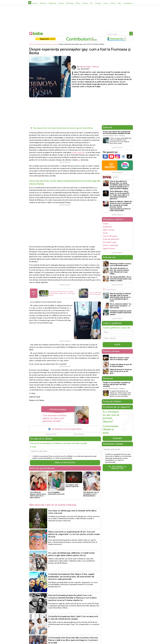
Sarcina (35, 3)
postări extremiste (78, 152)
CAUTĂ (117, 345)
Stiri (91, 3)
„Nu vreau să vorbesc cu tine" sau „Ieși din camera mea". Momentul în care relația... (119, 271)
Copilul (61, 3)
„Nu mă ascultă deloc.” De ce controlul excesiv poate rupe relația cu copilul (121, 279)
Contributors (128, 3)
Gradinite (107, 227)
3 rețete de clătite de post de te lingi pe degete (121, 366)
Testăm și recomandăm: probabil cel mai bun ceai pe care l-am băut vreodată (117, 385)
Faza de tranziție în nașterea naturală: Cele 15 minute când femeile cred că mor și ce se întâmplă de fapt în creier (120, 297)
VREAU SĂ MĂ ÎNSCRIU (65, 462)
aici (79, 160)
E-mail (33, 446)
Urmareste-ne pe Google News (65, 428)
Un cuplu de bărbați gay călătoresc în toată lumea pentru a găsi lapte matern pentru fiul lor (71, 554)
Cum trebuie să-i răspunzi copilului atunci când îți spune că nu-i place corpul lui (38, 494)
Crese (106, 224)
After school (109, 230)
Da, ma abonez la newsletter (117, 469)
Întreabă (117, 439)
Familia (85, 3)
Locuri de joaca (110, 236)
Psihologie (70, 3)
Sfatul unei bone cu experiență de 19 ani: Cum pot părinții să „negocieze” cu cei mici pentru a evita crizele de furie (74, 534)
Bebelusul (52, 3)
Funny (106, 3)
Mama (78, 3)
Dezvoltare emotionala (50, 44)
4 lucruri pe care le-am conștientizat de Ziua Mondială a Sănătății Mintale (117, 133)
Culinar (113, 3)
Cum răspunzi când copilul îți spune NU (72, 485)
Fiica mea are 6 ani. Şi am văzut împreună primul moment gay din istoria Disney (63, 128)
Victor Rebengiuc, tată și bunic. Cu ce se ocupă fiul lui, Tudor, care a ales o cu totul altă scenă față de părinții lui (119, 195)
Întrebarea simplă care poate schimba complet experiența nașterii (121, 313)
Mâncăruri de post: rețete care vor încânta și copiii (119, 359)
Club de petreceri (111, 239)
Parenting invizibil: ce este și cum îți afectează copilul (120, 265)
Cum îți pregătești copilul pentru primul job (56, 492)
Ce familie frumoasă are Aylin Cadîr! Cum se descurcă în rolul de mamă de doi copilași (73, 617)
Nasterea (43, 3)
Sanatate (98, 3)
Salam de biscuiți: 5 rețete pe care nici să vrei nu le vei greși (121, 372)
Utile (119, 3)
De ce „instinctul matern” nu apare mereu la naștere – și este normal (120, 306)
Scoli (105, 233)
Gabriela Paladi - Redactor (89, 67)
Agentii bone (109, 248)
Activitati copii (110, 242)
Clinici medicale (110, 245)
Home (31, 44)
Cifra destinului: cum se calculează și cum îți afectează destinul (91, 493)
